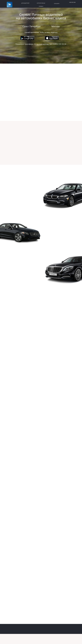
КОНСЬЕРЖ (57, 4)
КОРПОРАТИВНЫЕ (41, 3)
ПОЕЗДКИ (41, 6)
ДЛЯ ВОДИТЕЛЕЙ (25, 3)
